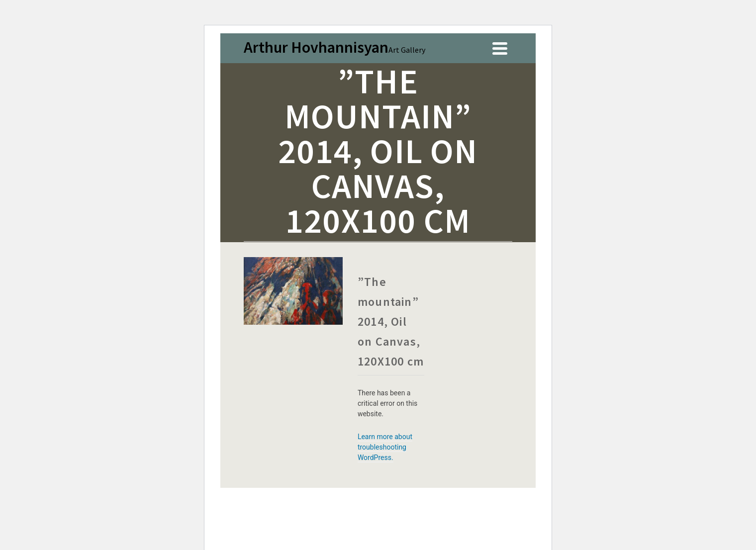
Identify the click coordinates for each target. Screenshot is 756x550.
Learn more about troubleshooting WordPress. (385, 447)
